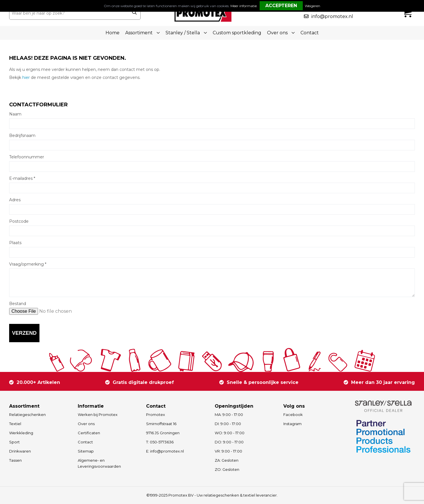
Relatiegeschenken (27, 415)
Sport (14, 442)
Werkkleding (21, 433)
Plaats (15, 243)
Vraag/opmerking (28, 264)
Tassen (15, 460)
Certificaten (89, 433)
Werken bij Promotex (98, 415)
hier (26, 77)
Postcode (19, 221)
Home (113, 33)
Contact (310, 33)
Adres (15, 200)
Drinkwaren (20, 451)
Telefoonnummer (27, 157)
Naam (15, 114)
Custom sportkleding (237, 33)
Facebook (293, 415)
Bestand (18, 304)
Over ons (86, 424)
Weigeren (312, 6)
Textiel (15, 424)
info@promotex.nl (332, 16)
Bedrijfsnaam (22, 136)
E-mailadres (22, 178)
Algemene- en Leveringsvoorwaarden (99, 463)
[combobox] (69, 13)
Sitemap (86, 451)
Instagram (292, 424)
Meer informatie (244, 6)
